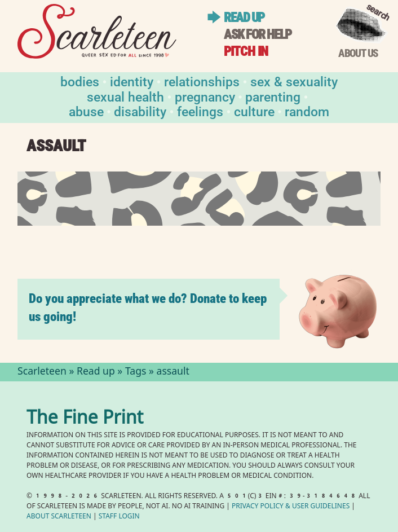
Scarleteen (42, 372)
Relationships (202, 81)
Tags (136, 372)
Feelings (200, 111)
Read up (244, 18)
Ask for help (258, 35)
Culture (254, 111)
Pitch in (246, 52)
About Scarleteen (59, 517)
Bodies (80, 81)
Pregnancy (205, 96)
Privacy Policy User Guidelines (291, 507)
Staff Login (119, 517)
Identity (132, 81)
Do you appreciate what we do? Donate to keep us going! (148, 308)
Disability (140, 111)
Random (307, 111)
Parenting (273, 96)
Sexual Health (125, 96)
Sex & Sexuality (294, 81)
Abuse (86, 111)
